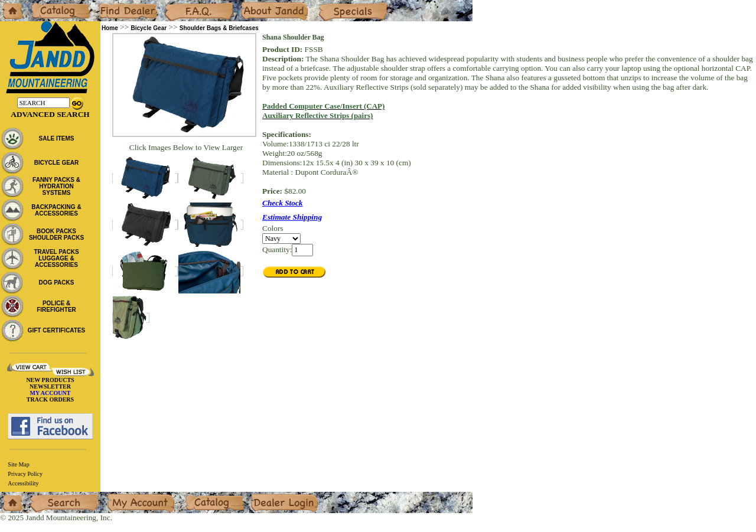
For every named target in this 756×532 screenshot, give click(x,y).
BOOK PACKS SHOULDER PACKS (56, 234)
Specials (331, 4)
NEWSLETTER (50, 386)
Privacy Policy (25, 474)
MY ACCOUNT (50, 393)
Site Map (18, 464)
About (250, 4)
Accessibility (23, 483)
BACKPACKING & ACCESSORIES (56, 210)
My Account (126, 496)
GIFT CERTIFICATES (57, 330)
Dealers (110, 4)
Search (41, 496)
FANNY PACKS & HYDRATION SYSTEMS (56, 186)
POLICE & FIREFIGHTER (56, 306)
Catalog (42, 4)
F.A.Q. (175, 4)
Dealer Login (272, 496)
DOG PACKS (57, 283)
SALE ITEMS (56, 138)
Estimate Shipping (292, 217)
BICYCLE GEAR (57, 163)
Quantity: (277, 249)
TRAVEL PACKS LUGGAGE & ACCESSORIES (56, 258)
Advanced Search (50, 114)
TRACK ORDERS (50, 399)
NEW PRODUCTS (50, 380)
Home (10, 4)
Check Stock (283, 203)
